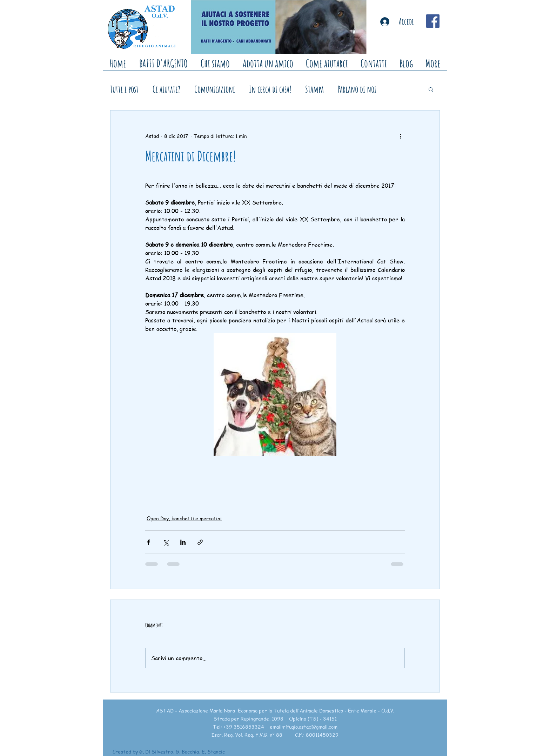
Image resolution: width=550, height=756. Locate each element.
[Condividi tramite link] (200, 542)
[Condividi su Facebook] (149, 542)
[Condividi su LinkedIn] (183, 542)
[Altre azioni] (401, 136)
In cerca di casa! (270, 89)
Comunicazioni (215, 89)
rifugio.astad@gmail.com (310, 727)
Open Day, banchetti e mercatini (184, 518)
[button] (431, 89)
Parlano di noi (357, 89)
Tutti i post (124, 89)
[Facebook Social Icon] (433, 21)
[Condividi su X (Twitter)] (166, 542)
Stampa (314, 89)
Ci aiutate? (166, 89)
